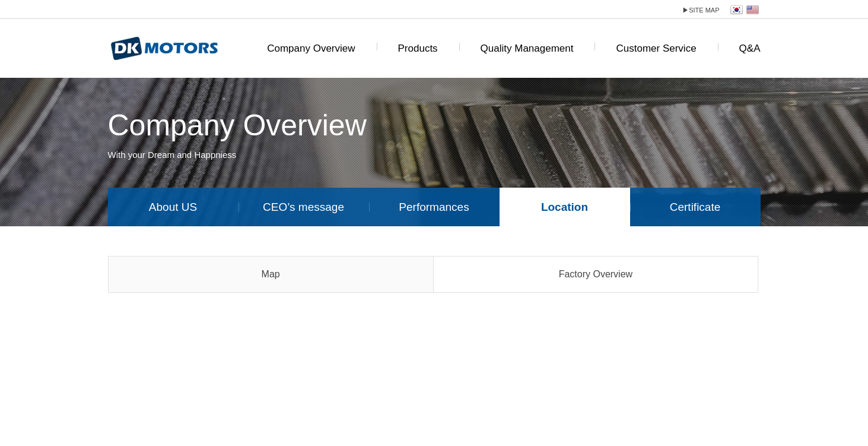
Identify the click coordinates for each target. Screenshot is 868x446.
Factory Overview (596, 274)
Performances (434, 207)
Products (418, 48)
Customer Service (656, 48)
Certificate (695, 207)
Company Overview (311, 48)
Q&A (750, 48)
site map (701, 10)
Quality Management (527, 48)
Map (271, 274)
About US (173, 207)
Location (565, 207)
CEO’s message (303, 207)
